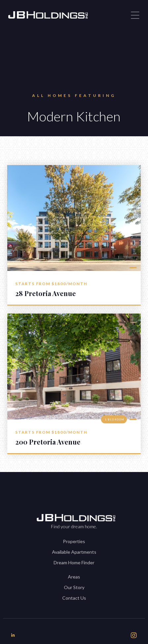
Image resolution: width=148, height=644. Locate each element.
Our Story (74, 587)
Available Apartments (74, 552)
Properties (74, 541)
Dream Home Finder (74, 562)
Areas (74, 577)
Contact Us (74, 598)
